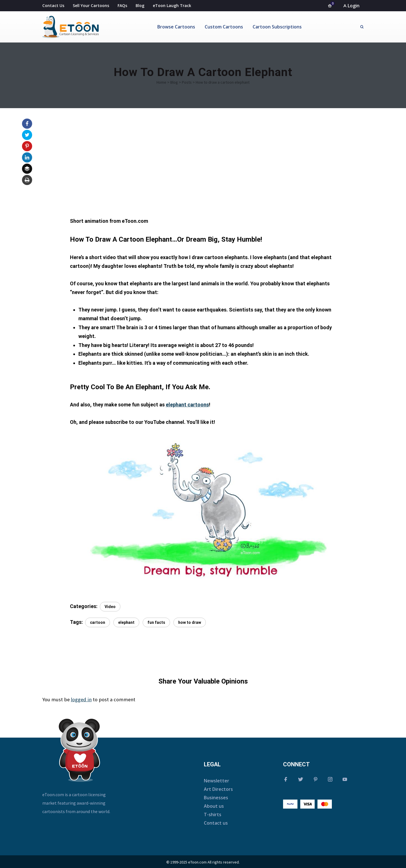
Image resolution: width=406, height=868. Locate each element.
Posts (187, 82)
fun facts (156, 622)
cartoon (98, 622)
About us (214, 806)
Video (110, 607)
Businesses (216, 798)
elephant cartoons (187, 405)
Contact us (216, 823)
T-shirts (213, 814)
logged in (81, 699)
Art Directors (218, 789)
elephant (126, 622)
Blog (174, 82)
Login (351, 6)
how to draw (190, 622)
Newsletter (217, 781)
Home (161, 82)
